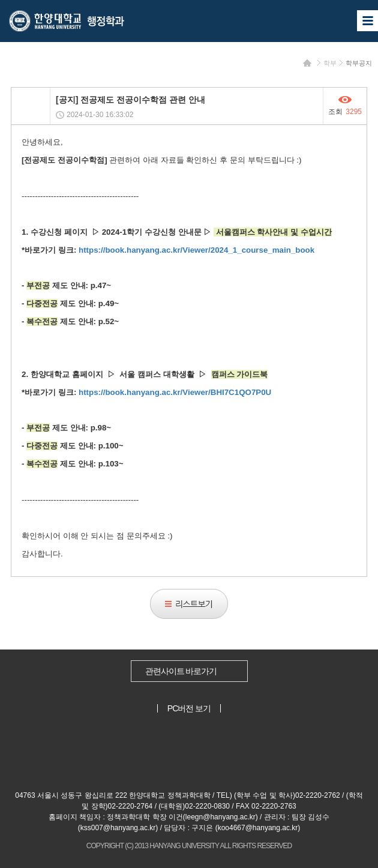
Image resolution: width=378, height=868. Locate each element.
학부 (330, 63)
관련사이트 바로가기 (181, 671)
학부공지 (359, 63)
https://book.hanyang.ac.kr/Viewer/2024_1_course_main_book (196, 250)
